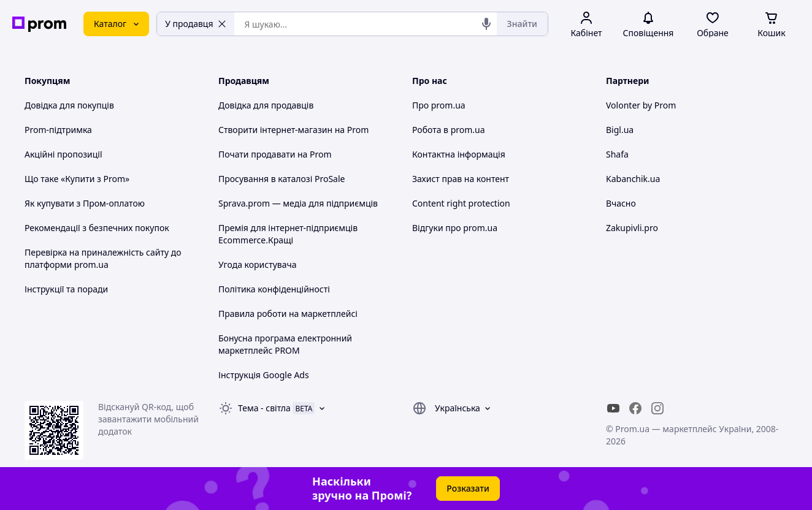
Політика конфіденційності (274, 289)
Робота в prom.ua (449, 130)
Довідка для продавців (266, 105)
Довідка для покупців (69, 105)
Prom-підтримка (58, 130)
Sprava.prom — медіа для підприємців (298, 203)
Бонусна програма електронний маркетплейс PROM (285, 344)
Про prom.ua (439, 105)
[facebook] (635, 408)
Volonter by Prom (641, 105)
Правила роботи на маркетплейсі (288, 314)
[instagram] (657, 408)
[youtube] (613, 408)
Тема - (264, 408)
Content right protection (461, 203)
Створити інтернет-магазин (275, 130)
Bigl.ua (620, 130)
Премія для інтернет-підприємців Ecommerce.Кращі (288, 234)
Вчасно (621, 203)
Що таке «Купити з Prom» (77, 179)
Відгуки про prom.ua (455, 228)
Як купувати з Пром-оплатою (85, 203)
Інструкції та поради (66, 289)
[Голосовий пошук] (486, 24)
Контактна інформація (459, 154)
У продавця (196, 24)
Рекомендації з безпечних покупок (97, 228)
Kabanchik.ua (633, 179)
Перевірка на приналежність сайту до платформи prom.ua (103, 258)
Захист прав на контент (461, 179)
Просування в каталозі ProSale (282, 179)
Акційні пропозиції (63, 154)
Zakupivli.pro (632, 228)
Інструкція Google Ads (264, 375)
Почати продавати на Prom (275, 154)
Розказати (468, 488)
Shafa (617, 154)
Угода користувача (258, 265)
